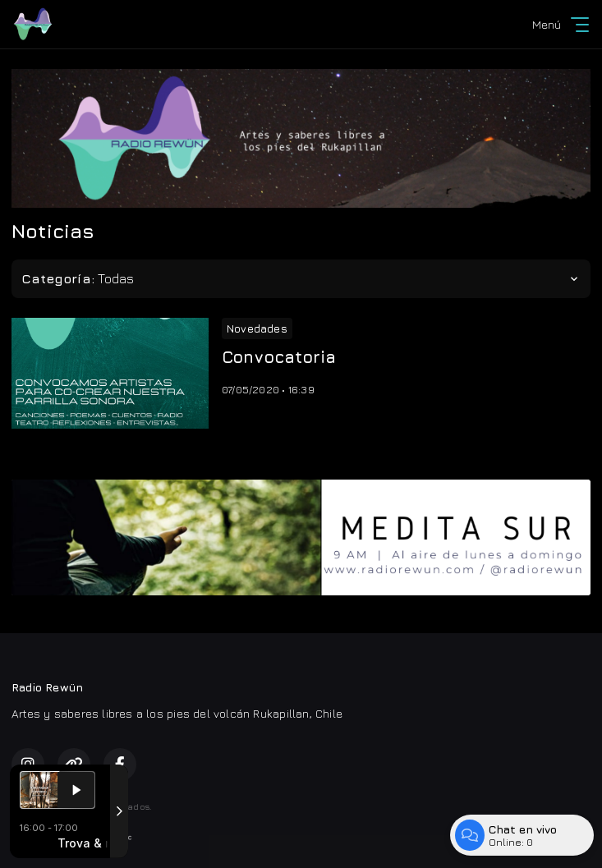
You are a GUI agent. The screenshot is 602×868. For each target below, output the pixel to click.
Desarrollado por (72, 838)
